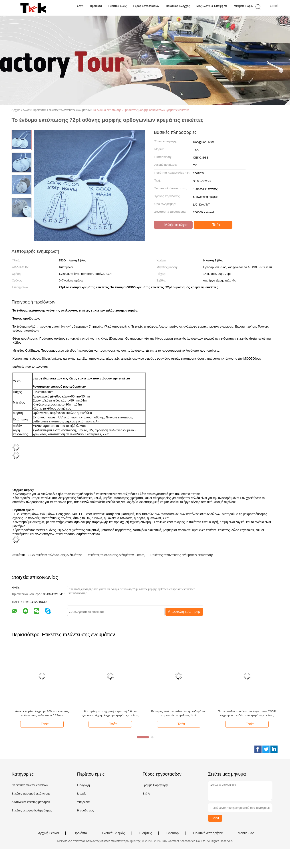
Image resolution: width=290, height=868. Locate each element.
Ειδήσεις (146, 833)
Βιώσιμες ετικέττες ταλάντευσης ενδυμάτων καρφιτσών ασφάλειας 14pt (179, 713)
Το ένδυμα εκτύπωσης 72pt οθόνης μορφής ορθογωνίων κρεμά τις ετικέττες (141, 110)
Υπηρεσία (83, 802)
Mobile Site (246, 833)
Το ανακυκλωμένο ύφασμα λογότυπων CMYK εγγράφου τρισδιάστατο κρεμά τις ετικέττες (247, 713)
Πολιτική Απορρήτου (208, 833)
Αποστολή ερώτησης (184, 612)
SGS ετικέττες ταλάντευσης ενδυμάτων (55, 555)
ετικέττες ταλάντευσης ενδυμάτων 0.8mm (116, 555)
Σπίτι (80, 6)
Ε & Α (146, 794)
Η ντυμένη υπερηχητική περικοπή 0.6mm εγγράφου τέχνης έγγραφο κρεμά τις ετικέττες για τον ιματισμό (110, 714)
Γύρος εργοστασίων (146, 6)
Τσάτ (213, 225)
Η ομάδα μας (85, 810)
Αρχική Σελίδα (48, 833)
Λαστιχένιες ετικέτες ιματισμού (31, 802)
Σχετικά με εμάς (113, 833)
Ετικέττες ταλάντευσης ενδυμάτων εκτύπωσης (182, 555)
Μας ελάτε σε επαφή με (212, 6)
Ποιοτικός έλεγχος (178, 6)
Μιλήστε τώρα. (244, 6)
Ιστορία (82, 794)
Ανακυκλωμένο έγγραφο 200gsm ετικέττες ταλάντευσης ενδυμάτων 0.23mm (42, 713)
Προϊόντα (96, 6)
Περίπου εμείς (118, 6)
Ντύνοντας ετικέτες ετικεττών (30, 785)
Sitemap (172, 833)
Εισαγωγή (83, 785)
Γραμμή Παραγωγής (155, 785)
